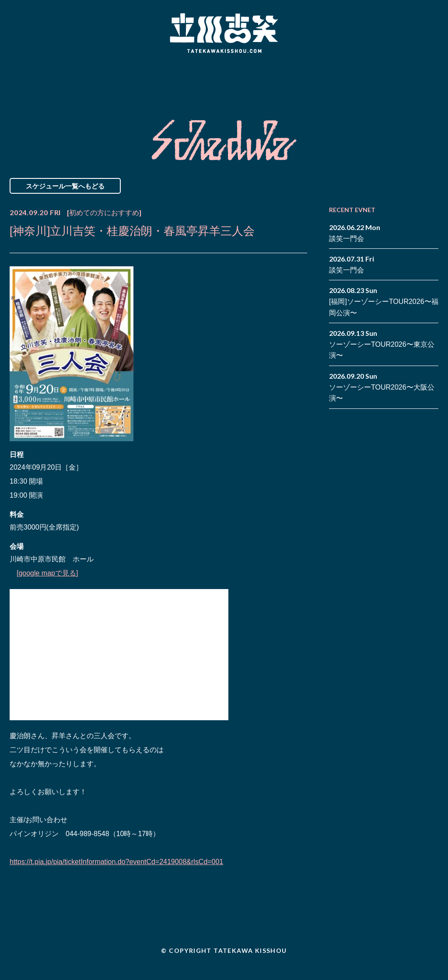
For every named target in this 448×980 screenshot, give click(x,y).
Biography (211, 80)
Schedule (124, 80)
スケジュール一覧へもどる (65, 186)
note (419, 87)
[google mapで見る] (47, 573)
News (46, 80)
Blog (298, 80)
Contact (376, 80)
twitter (432, 73)
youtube (432, 87)
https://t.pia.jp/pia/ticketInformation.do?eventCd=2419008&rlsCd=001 (117, 862)
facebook (419, 73)
